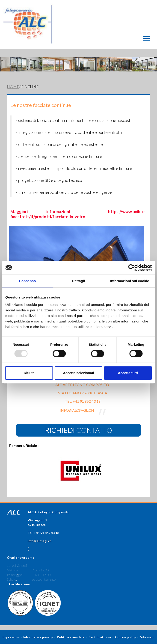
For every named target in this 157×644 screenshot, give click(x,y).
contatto (78, 430)
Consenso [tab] (27, 281)
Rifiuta (29, 373)
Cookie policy (125, 637)
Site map (147, 637)
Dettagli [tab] (79, 281)
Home (13, 87)
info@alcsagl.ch (40, 541)
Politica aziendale (71, 637)
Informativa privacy (38, 637)
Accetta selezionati (78, 373)
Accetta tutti (128, 373)
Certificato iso (100, 637)
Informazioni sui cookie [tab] (130, 281)
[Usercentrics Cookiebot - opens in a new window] (132, 268)
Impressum (11, 637)
